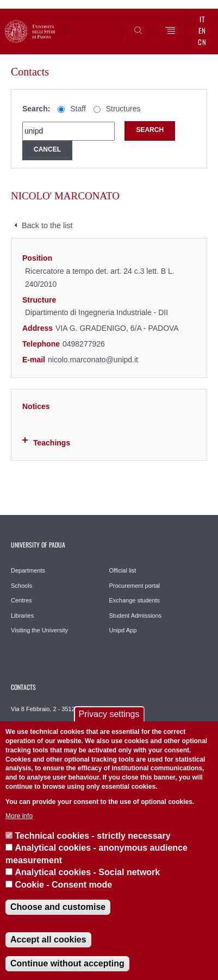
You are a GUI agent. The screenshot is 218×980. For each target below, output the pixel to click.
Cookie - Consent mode (63, 885)
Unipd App (123, 630)
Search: (36, 109)
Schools (21, 586)
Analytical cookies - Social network (87, 872)
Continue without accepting (67, 963)
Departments (28, 570)
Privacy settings (109, 714)
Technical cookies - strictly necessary (92, 836)
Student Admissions (136, 615)
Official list (123, 570)
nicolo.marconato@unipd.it (93, 360)
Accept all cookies (48, 940)
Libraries (22, 615)
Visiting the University (39, 630)
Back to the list (47, 225)
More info (19, 816)
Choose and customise (58, 907)
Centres (21, 600)
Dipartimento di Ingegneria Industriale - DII (96, 312)
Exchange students (135, 600)
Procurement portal (135, 586)
